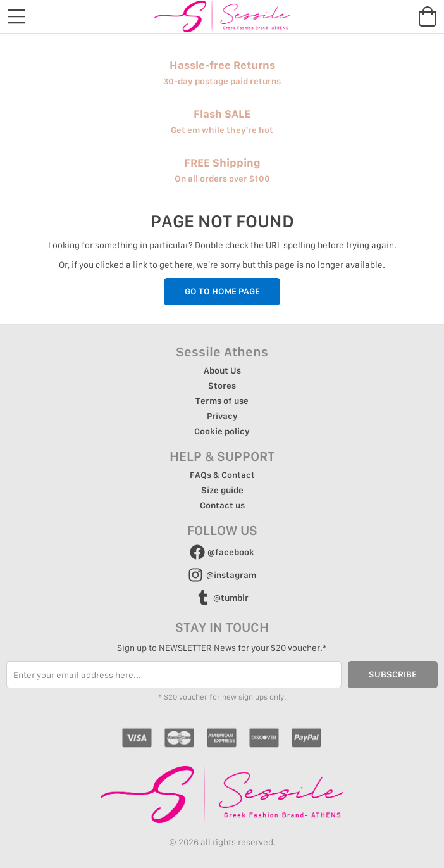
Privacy (222, 416)
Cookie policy (222, 431)
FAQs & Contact (222, 475)
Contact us (222, 505)
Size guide (222, 490)
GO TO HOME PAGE (222, 291)
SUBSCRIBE (393, 674)
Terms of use (222, 401)
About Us (222, 370)
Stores (222, 386)
